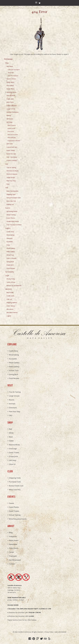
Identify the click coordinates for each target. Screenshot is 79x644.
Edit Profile (10, 293)
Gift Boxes (10, 119)
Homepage (8, 59)
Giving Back (10, 262)
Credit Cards (10, 296)
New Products (12, 125)
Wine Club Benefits (12, 191)
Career (12, 552)
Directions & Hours (12, 171)
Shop (7, 63)
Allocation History (12, 312)
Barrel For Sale (11, 154)
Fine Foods (11, 131)
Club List (9, 299)
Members (9, 289)
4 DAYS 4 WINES (12, 161)
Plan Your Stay (11, 181)
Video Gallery (11, 252)
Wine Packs (10, 102)
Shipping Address (12, 302)
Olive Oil (12, 464)
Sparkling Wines (11, 92)
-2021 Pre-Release (13, 76)
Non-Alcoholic (11, 95)
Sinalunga (13, 449)
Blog (11, 532)
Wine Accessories (13, 135)
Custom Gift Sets (12, 147)
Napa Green (14, 540)
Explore (8, 228)
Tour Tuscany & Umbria (14, 225)
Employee (13, 556)
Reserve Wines (11, 79)
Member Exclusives (13, 112)
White (11, 433)
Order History (11, 306)
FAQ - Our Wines (12, 157)
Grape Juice (10, 99)
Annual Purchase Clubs (14, 198)
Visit (7, 164)
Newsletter (13, 544)
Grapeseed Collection (14, 141)
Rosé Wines (10, 86)
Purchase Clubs (15, 482)
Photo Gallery (11, 248)
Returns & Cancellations (14, 286)
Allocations (10, 309)
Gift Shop (9, 122)
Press (8, 245)
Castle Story (10, 232)
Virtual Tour (10, 255)
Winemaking (10, 235)
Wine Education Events (18, 519)
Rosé (11, 437)
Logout (9, 316)
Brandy (9, 116)
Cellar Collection (12, 106)
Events (8, 208)
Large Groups (11, 177)
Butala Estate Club (16, 486)
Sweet (11, 441)
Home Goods (11, 128)
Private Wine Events (13, 221)
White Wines (10, 82)
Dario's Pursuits (11, 258)
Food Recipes (11, 268)
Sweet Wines (11, 89)
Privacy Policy (11, 279)
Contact (12, 564)
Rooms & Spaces (12, 174)
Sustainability (10, 272)
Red (10, 429)
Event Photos (11, 218)
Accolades (10, 242)
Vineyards (10, 238)
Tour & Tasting (11, 167)
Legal (7, 275)
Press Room (14, 548)
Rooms (12, 400)
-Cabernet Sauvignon (14, 70)
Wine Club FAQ (11, 201)
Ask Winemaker (15, 560)
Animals (12, 404)
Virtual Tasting (11, 215)
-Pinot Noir (11, 73)
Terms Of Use (11, 282)
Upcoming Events (12, 211)
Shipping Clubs (11, 194)
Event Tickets (11, 150)
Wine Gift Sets (12, 138)
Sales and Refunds (60, 632)
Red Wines (10, 66)
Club (7, 188)
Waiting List (10, 204)
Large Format (11, 109)
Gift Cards (10, 144)
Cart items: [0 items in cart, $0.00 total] (40, 3)
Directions (13, 408)
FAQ (8, 184)
